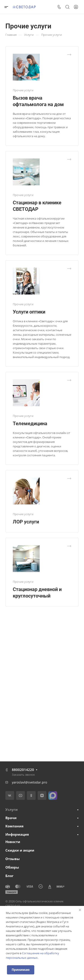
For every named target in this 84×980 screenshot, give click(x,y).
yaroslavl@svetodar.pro (29, 782)
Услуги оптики (29, 312)
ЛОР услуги (26, 522)
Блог (9, 876)
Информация (17, 834)
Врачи (11, 818)
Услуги (12, 809)
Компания (14, 826)
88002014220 (23, 770)
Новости (13, 842)
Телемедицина (30, 424)
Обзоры (12, 867)
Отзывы (13, 859)
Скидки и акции (20, 850)
